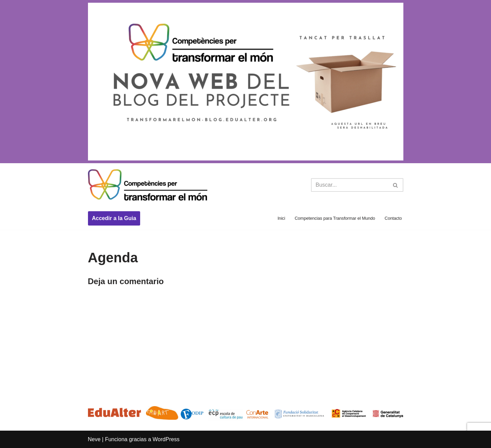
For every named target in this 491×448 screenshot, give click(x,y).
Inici (281, 218)
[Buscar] (349, 185)
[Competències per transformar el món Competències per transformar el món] (148, 185)
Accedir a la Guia (114, 218)
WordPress (166, 439)
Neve (94, 439)
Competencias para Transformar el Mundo (335, 218)
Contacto (393, 218)
